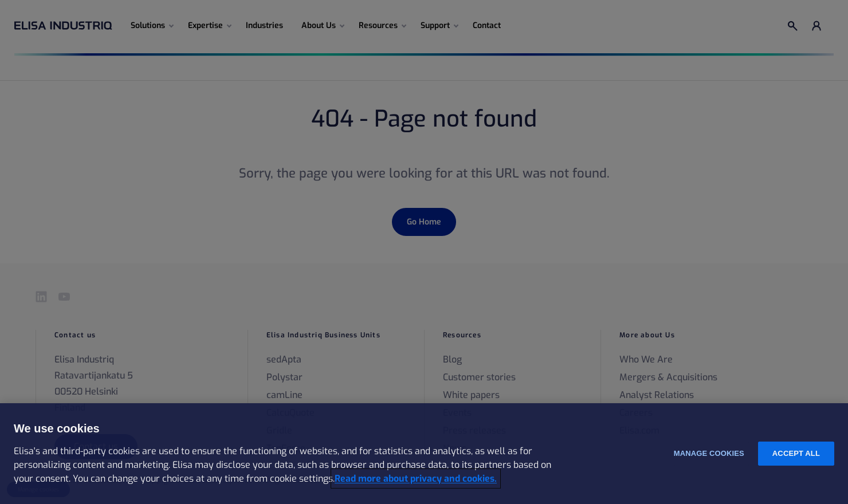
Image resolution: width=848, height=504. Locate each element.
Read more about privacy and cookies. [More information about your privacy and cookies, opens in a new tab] (416, 479)
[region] (424, 454)
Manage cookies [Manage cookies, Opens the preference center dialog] (709, 453)
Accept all (796, 453)
